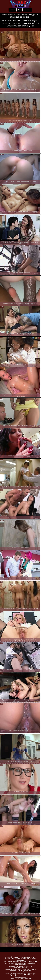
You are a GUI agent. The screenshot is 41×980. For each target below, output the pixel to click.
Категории (13, 10)
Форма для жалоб (21, 977)
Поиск (20, 10)
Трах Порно (22, 23)
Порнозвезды (27, 10)
